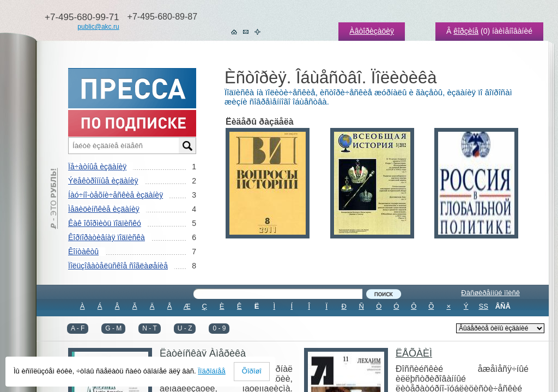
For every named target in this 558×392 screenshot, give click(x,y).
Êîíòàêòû (83, 252)
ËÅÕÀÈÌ (414, 353)
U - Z (185, 328)
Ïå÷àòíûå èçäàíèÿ (97, 167)
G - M (113, 328)
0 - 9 (219, 328)
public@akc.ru (98, 27)
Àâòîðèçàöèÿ (372, 31)
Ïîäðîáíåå (212, 371)
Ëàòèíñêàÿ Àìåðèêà (203, 353)
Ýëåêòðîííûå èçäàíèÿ (103, 181)
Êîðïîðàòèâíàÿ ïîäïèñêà (107, 237)
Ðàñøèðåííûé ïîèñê (490, 293)
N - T (149, 328)
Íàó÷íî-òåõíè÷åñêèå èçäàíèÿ (116, 195)
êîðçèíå (466, 31)
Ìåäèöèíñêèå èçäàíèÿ (104, 209)
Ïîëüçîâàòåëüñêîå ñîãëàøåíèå (118, 266)
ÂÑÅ (503, 306)
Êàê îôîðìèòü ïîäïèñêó (105, 223)
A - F (78, 328)
